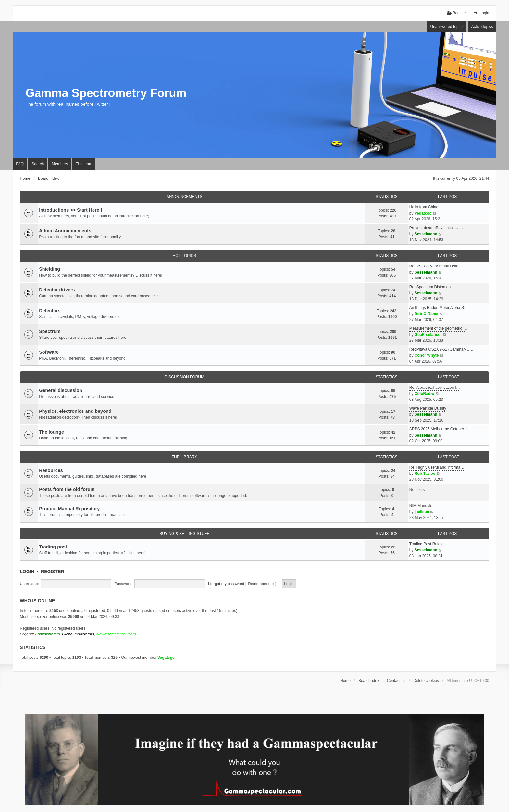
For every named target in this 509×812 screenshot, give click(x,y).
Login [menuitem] (481, 13)
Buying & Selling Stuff (184, 534)
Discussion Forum (184, 377)
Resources (51, 470)
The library (184, 457)
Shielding (50, 269)
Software (49, 352)
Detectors (50, 311)
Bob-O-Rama (426, 314)
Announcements (185, 197)
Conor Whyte (427, 355)
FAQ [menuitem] (20, 164)
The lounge (51, 432)
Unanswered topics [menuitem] (447, 27)
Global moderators (78, 634)
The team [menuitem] (84, 164)
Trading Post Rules (426, 544)
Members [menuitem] (60, 164)
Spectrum (50, 331)
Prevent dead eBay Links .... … (436, 228)
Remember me (264, 584)
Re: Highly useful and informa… (437, 467)
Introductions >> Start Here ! (70, 210)
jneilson (422, 512)
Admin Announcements (65, 231)
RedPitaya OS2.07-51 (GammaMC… (441, 349)
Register (53, 572)
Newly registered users (116, 634)
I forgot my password (226, 584)
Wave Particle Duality (428, 408)
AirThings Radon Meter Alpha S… (439, 308)
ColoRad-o (424, 394)
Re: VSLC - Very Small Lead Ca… (439, 266)
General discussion (61, 390)
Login (27, 572)
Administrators (48, 634)
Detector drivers (57, 290)
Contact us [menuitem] (396, 681)
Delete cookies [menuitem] (426, 681)
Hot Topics (185, 256)
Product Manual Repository (69, 509)
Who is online (37, 601)
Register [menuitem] (457, 13)
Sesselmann (426, 234)
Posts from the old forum (67, 489)
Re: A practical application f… (435, 388)
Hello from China (424, 207)
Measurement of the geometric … (438, 328)
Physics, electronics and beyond (75, 411)
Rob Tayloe (425, 474)
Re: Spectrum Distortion (430, 287)
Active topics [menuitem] (482, 27)
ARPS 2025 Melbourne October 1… (440, 429)
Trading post (53, 547)
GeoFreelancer (428, 335)
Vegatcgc (423, 213)
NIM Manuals (421, 506)
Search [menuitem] (38, 164)
